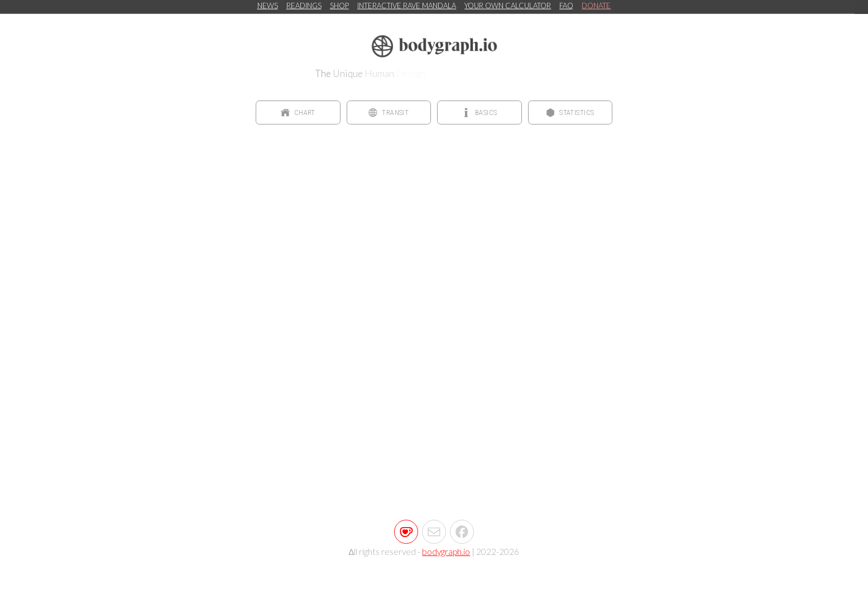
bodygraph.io (446, 550)
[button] (298, 112)
